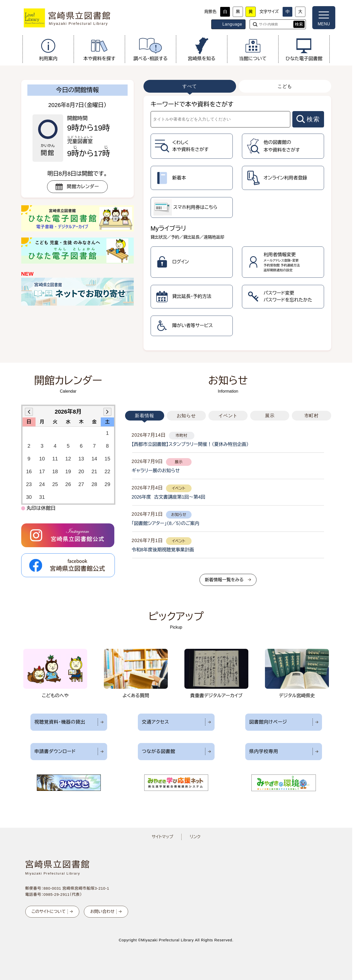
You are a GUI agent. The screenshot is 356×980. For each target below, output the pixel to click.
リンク (195, 837)
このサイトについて (49, 912)
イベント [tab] (228, 416)
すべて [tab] (190, 86)
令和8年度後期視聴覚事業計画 (163, 550)
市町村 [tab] (312, 416)
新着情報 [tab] (144, 416)
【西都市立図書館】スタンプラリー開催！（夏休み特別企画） (190, 444)
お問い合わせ (102, 912)
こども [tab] (285, 86)
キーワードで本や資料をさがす (192, 104)
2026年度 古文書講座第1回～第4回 (169, 497)
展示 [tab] (270, 416)
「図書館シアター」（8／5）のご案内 (166, 523)
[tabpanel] (237, 223)
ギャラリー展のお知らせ (156, 471)
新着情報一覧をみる (224, 580)
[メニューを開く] (324, 18)
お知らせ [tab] (186, 416)
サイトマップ (162, 837)
